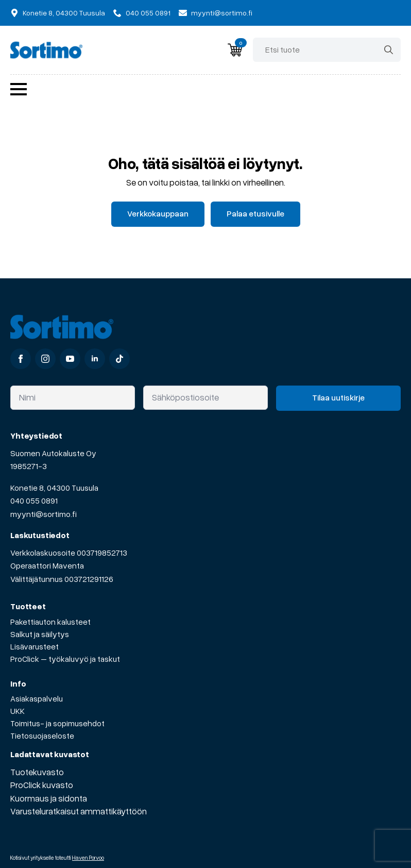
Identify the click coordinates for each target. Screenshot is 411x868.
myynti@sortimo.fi (44, 514)
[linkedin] (95, 359)
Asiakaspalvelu (37, 698)
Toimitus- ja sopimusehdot (57, 723)
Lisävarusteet (35, 646)
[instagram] (45, 359)
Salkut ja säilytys (40, 634)
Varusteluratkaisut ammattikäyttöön (79, 811)
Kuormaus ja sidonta (49, 798)
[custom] (119, 359)
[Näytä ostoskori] (235, 50)
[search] (389, 50)
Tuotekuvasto (37, 772)
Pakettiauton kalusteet (50, 622)
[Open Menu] (19, 89)
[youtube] (70, 359)
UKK (18, 711)
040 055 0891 (34, 500)
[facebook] (21, 359)
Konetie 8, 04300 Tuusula (54, 488)
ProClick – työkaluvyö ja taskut (65, 659)
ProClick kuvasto (42, 785)
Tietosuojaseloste (42, 736)
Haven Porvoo (88, 857)
